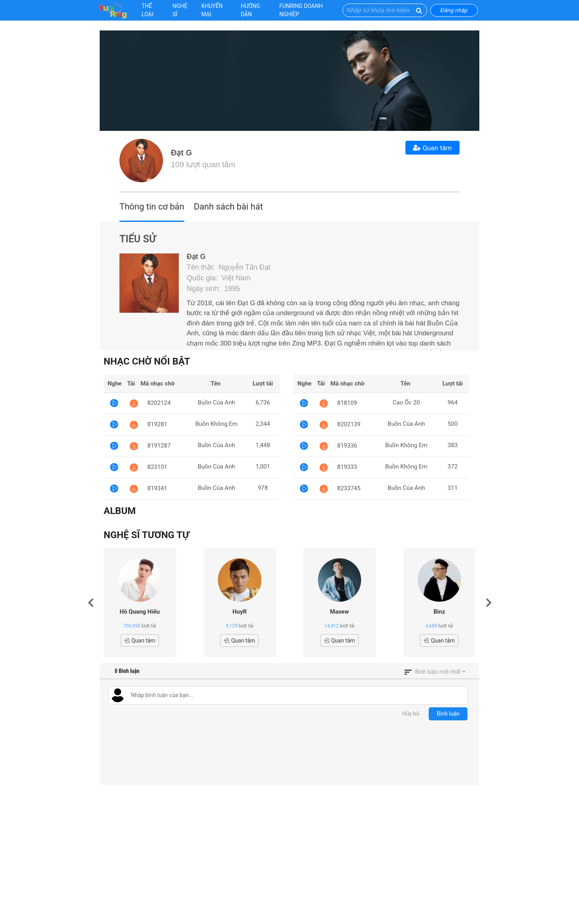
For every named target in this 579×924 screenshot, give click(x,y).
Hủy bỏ (411, 714)
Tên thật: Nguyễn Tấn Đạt (229, 267)
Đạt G (181, 153)
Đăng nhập (454, 10)
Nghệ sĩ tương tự (146, 535)
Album (120, 511)
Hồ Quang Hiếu (140, 612)
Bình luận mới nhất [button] (438, 672)
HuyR (240, 612)
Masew (339, 612)
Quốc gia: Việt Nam (219, 278)
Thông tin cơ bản (152, 207)
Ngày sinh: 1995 (213, 289)
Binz (439, 612)
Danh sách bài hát (228, 207)
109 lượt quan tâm (203, 164)
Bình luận (448, 714)
